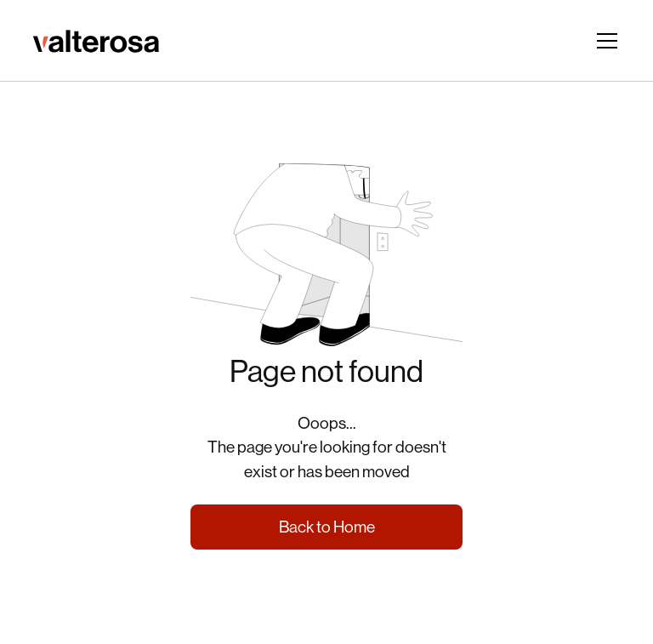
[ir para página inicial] (96, 41)
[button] (604, 41)
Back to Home (327, 527)
